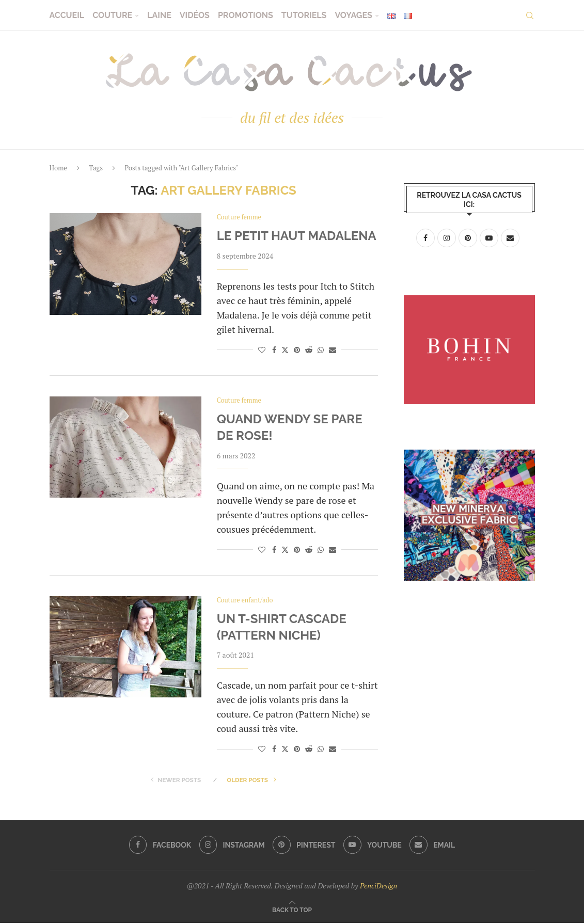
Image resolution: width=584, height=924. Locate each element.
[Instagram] (231, 846)
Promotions (246, 15)
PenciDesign (378, 887)
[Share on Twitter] (285, 350)
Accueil (67, 15)
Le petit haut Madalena (297, 236)
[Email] (434, 846)
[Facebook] (159, 846)
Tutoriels (304, 15)
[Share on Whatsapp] (321, 350)
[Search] (530, 15)
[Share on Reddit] (309, 350)
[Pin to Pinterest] (297, 350)
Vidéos (195, 15)
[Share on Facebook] (274, 350)
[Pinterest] (304, 846)
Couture (112, 15)
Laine (159, 15)
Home (58, 168)
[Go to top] (292, 910)
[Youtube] (373, 846)
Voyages (353, 15)
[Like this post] (262, 350)
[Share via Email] (333, 350)
